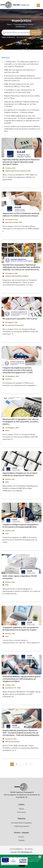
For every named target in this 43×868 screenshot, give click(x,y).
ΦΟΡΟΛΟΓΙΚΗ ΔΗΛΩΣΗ (12, 742)
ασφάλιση (8, 379)
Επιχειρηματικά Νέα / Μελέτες (24, 24)
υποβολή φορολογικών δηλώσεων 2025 (18, 171)
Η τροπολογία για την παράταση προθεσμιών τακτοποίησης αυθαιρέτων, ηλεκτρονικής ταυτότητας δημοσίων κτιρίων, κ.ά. (23, 78)
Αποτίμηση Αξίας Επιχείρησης (21, 823)
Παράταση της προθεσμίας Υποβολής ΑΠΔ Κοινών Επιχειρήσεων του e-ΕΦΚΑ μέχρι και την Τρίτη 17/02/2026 (22, 104)
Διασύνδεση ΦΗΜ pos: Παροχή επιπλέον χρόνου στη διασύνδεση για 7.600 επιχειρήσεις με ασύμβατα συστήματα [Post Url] (21, 679)
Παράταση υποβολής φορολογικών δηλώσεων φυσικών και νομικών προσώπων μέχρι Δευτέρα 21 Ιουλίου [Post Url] (21, 162)
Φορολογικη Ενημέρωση (24, 37)
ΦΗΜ (7, 585)
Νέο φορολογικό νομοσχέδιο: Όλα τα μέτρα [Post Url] (20, 319)
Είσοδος (21, 837)
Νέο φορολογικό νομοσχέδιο (14, 325)
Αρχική (9, 24)
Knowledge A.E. (27, 852)
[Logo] (21, 788)
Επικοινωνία (21, 812)
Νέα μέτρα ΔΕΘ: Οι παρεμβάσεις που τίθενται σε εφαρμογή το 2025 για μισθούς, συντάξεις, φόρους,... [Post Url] (21, 422)
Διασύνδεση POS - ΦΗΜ (13, 688)
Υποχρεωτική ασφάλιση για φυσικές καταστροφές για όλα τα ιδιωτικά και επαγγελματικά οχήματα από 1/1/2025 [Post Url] (18, 370)
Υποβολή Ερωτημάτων (21, 826)
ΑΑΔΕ (7, 482)
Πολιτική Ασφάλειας (16, 849)
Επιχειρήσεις (37, 37)
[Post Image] (22, 148)
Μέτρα (7, 431)
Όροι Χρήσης (29, 849)
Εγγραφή (21, 840)
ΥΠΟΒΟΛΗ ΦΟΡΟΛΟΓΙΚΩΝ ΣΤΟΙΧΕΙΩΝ (17, 276)
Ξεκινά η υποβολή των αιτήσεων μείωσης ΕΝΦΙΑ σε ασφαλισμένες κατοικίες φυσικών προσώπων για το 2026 (22, 129)
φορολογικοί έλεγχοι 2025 (13, 222)
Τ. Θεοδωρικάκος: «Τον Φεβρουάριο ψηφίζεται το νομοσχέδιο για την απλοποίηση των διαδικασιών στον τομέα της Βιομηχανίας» (22, 64)
